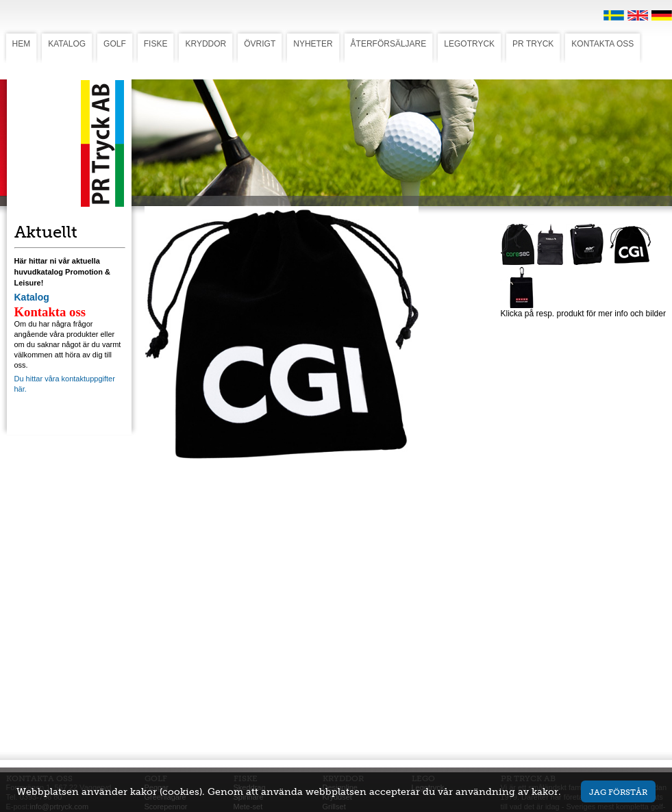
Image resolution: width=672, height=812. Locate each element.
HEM (22, 44)
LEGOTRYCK (469, 44)
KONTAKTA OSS (602, 44)
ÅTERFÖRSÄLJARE (389, 44)
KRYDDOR (206, 44)
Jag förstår (618, 792)
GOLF (115, 44)
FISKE (156, 44)
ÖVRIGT (260, 44)
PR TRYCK (533, 44)
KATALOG (67, 44)
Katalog (32, 297)
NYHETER (313, 44)
